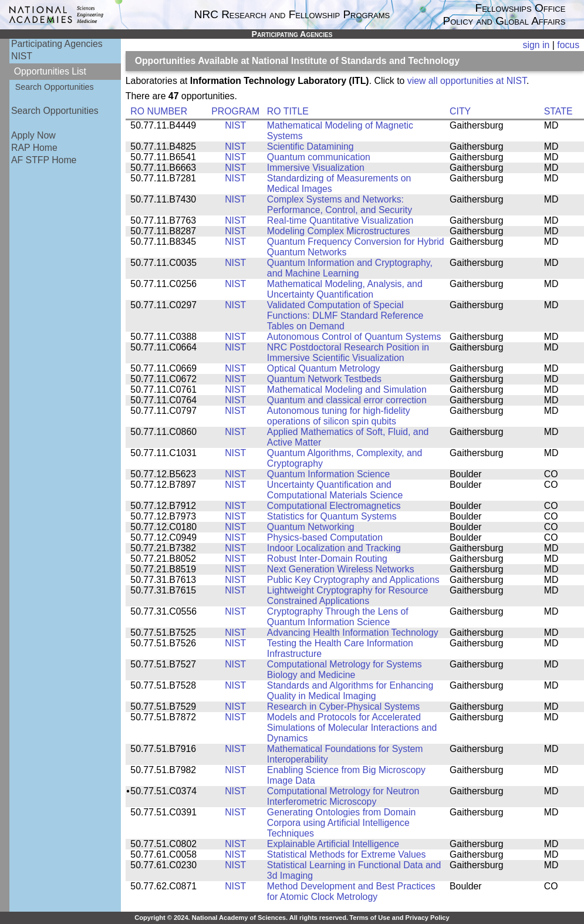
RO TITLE (288, 111)
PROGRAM (235, 111)
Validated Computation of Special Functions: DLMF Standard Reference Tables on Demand (345, 316)
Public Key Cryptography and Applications (353, 580)
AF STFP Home (44, 160)
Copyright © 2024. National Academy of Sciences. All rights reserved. (241, 918)
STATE (558, 111)
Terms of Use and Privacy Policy (399, 918)
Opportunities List (50, 71)
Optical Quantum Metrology (324, 368)
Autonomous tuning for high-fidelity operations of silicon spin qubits (339, 416)
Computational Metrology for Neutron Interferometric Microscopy (343, 796)
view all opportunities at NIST (467, 81)
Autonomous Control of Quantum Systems (354, 337)
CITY (460, 111)
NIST (22, 56)
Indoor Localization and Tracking (334, 548)
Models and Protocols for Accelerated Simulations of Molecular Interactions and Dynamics (352, 728)
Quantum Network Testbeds (324, 379)
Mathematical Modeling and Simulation (347, 390)
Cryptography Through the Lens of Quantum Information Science (338, 617)
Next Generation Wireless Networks (341, 569)
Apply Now (33, 135)
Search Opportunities (55, 87)
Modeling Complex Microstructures (339, 231)
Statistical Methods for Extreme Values (347, 854)
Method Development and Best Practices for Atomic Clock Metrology (351, 891)
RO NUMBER (159, 111)
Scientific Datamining (310, 146)
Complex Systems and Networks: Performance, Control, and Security (340, 205)
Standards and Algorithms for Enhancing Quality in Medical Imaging (350, 691)
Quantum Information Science (328, 474)
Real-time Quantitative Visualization (340, 220)
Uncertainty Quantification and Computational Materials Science (335, 490)
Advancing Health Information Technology (353, 633)
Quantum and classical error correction (347, 400)
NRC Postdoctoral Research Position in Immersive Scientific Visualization (348, 353)
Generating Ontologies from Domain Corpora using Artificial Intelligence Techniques (341, 823)
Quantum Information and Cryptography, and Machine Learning (350, 268)
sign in (536, 45)
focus (568, 45)
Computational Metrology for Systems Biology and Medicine (345, 670)
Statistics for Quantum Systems (332, 516)
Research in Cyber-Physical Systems (343, 707)
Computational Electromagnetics (334, 506)
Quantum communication (319, 157)
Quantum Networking (311, 527)
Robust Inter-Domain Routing (327, 559)
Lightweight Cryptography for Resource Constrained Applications (348, 596)
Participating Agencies (57, 44)
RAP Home (34, 148)
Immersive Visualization (316, 168)
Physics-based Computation (325, 537)
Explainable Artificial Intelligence (333, 844)
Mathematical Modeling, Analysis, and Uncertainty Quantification (345, 289)
